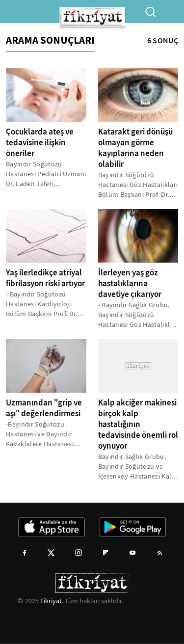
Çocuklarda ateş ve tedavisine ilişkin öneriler (40, 143)
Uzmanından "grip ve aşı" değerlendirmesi (44, 408)
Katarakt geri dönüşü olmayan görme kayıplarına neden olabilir (135, 148)
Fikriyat (51, 601)
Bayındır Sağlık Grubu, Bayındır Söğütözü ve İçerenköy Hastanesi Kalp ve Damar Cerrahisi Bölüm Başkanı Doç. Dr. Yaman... (138, 467)
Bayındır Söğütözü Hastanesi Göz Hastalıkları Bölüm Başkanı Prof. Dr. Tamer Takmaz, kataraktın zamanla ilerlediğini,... (138, 185)
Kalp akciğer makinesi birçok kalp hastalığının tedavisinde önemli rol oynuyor (138, 424)
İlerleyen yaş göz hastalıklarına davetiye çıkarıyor (130, 283)
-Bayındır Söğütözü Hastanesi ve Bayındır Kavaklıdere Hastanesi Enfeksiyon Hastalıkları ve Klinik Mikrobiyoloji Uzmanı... (45, 434)
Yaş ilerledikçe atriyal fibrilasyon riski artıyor (45, 278)
